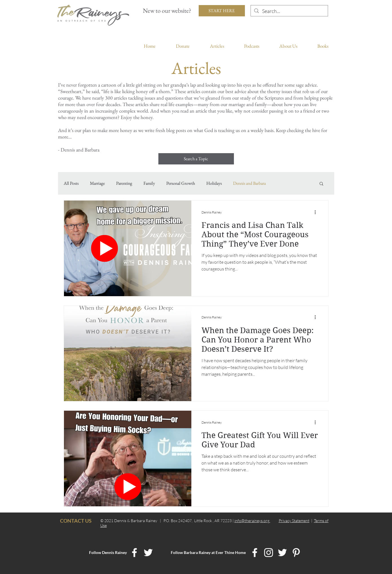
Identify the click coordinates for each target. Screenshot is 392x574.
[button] (321, 184)
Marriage (97, 183)
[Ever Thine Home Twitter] (282, 553)
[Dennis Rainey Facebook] (134, 553)
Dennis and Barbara (249, 183)
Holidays (214, 183)
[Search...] (289, 11)
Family (149, 183)
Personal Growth (181, 183)
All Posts (71, 183)
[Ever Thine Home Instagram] (269, 553)
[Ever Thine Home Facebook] (255, 553)
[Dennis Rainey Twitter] (148, 553)
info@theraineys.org (252, 521)
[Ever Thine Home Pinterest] (296, 553)
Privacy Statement (294, 521)
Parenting (124, 183)
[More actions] (317, 212)
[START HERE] (222, 11)
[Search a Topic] (196, 159)
